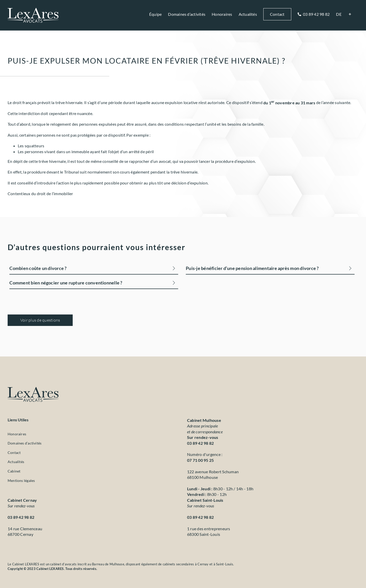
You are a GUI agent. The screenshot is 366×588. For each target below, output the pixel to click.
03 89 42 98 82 (200, 443)
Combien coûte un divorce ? (38, 268)
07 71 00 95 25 (200, 460)
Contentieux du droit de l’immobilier (40, 193)
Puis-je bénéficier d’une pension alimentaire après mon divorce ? (252, 268)
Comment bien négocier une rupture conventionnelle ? (66, 283)
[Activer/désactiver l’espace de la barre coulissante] (350, 14)
